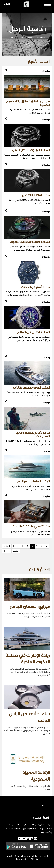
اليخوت (46, 825)
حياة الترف (27, 38)
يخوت (27, 44)
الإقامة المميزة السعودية (36, 776)
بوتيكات (42, 38)
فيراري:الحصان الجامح (30, 607)
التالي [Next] (16, 551)
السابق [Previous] (7, 546)
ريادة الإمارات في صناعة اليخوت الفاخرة (28, 659)
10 (9, 551)
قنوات (6, 4)
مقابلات (12, 38)
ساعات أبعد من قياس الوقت (29, 717)
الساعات (10, 829)
